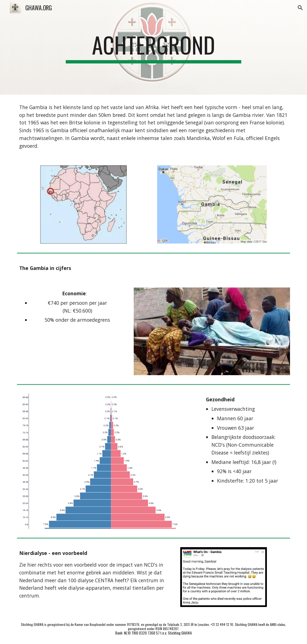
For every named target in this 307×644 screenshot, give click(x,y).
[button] (300, 8)
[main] (153, 47)
